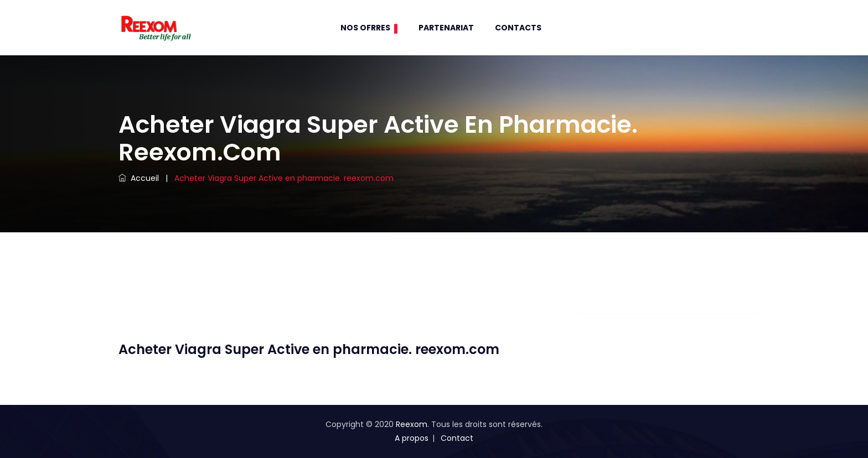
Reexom (412, 424)
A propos (412, 438)
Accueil (139, 178)
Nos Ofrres (369, 28)
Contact (457, 438)
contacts (518, 28)
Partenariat (446, 28)
